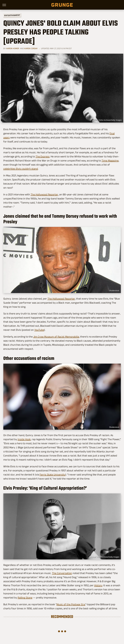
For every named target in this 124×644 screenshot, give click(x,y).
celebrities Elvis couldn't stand (21, 169)
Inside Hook (24, 439)
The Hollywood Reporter (44, 194)
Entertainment (12, 15)
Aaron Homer (13, 48)
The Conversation (62, 573)
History (98, 585)
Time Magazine (110, 161)
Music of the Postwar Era (71, 604)
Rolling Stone (25, 598)
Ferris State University (53, 475)
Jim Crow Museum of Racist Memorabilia (56, 337)
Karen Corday (31, 48)
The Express (43, 156)
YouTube (39, 330)
